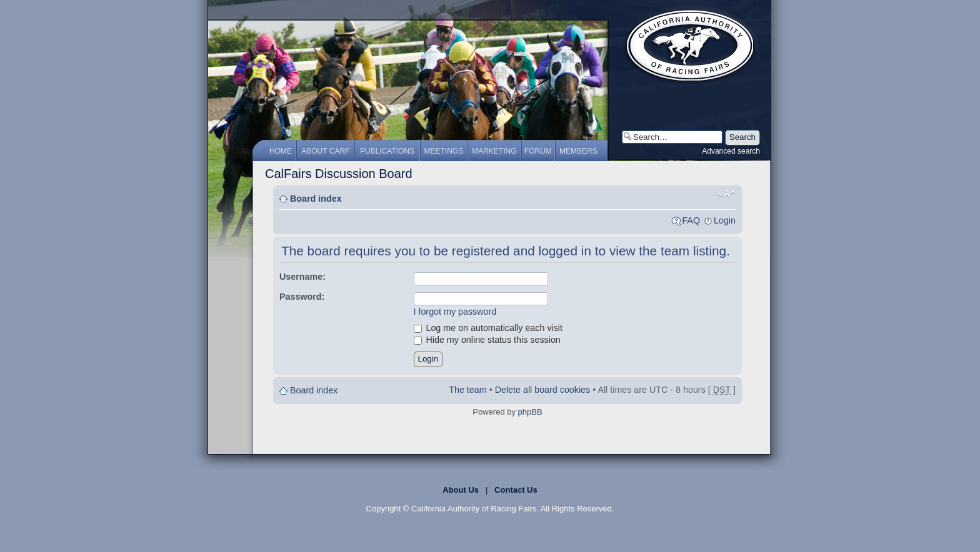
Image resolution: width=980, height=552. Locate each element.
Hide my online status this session (487, 340)
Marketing (494, 151)
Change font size (727, 194)
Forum (538, 151)
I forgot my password (455, 312)
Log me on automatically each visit (488, 328)
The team (467, 390)
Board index (316, 199)
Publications (387, 151)
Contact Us (516, 490)
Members (578, 151)
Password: (302, 297)
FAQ (691, 220)
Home (281, 151)
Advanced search (731, 151)
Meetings (444, 151)
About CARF (325, 151)
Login (725, 220)
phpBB (530, 412)
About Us (461, 490)
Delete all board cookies (543, 390)
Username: (302, 277)
